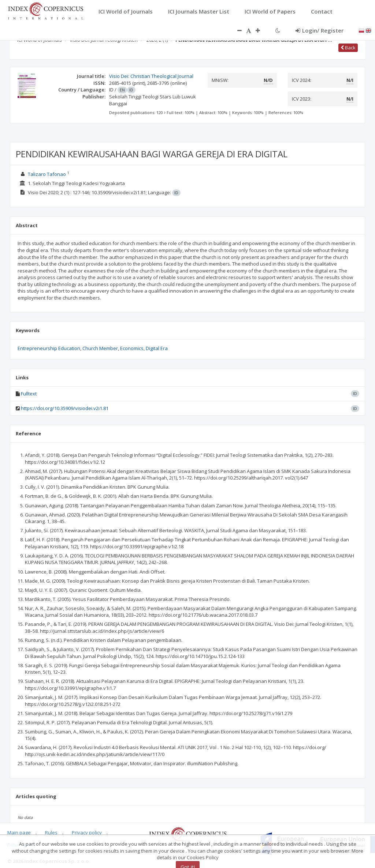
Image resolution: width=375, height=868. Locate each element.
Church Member (100, 348)
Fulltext (29, 394)
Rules (51, 833)
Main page (19, 833)
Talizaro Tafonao (47, 174)
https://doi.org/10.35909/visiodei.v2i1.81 (65, 408)
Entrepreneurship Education (49, 348)
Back (348, 48)
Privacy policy (87, 833)
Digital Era (157, 348)
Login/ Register (320, 30)
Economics (132, 348)
